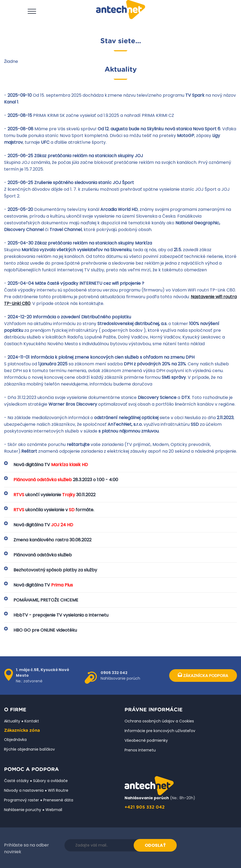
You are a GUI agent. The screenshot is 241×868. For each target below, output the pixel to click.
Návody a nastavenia (24, 790)
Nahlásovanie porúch (147, 798)
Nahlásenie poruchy (23, 810)
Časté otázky (16, 781)
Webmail (54, 810)
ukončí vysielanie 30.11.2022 (54, 495)
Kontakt (32, 721)
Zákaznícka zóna (22, 730)
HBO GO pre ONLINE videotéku (45, 630)
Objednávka (15, 740)
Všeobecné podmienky (146, 740)
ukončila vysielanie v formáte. (54, 510)
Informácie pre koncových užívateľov (160, 731)
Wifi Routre (58, 790)
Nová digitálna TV (51, 465)
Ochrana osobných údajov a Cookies (159, 721)
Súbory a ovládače (50, 781)
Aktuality (12, 721)
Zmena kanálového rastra (52, 540)
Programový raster (22, 800)
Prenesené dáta (58, 800)
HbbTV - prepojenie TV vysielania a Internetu (61, 615)
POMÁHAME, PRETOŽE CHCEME (46, 600)
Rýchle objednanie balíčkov (29, 749)
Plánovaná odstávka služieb (43, 555)
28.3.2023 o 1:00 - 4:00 (66, 480)
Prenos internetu (140, 750)
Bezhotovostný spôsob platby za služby (55, 570)
